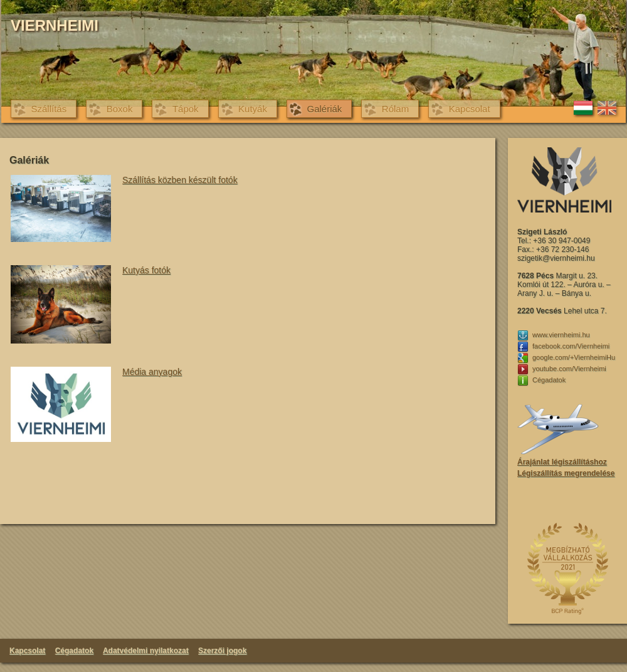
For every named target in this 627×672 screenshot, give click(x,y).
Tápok (186, 109)
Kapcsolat (470, 109)
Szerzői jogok (222, 651)
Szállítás (49, 109)
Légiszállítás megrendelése (566, 473)
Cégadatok (74, 651)
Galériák (324, 109)
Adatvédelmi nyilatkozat (146, 651)
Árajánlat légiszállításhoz (562, 462)
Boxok (120, 109)
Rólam (395, 109)
